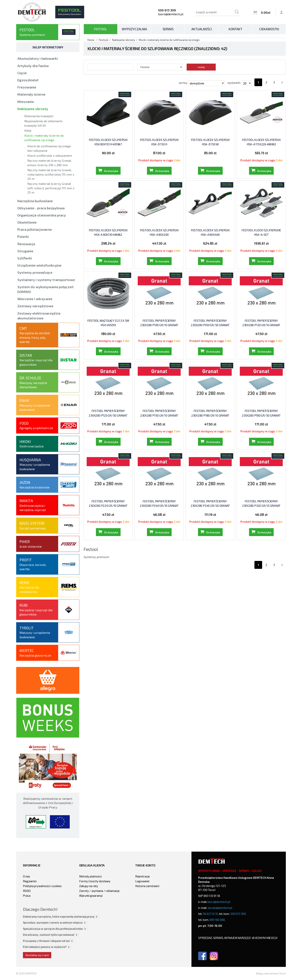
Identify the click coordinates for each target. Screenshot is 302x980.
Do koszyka (111, 171)
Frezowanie (27, 87)
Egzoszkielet (28, 80)
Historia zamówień (147, 886)
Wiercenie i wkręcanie (35, 299)
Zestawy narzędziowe (35, 306)
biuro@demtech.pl (171, 14)
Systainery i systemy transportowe (46, 280)
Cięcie (22, 73)
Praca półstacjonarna (34, 229)
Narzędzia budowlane (35, 201)
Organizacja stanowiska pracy (42, 215)
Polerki (23, 237)
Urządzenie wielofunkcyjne (39, 265)
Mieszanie (26, 102)
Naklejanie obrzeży (33, 109)
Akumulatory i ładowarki (38, 58)
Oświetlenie (27, 222)
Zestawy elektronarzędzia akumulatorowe (39, 316)
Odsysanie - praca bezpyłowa (41, 208)
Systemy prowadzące (35, 272)
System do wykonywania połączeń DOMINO (45, 289)
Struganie (25, 251)
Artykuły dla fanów (33, 66)
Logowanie (142, 881)
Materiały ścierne (31, 94)
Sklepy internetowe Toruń (271, 973)
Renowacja (26, 244)
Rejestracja (142, 876)
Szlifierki (25, 258)
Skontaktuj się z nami (37, 955)
